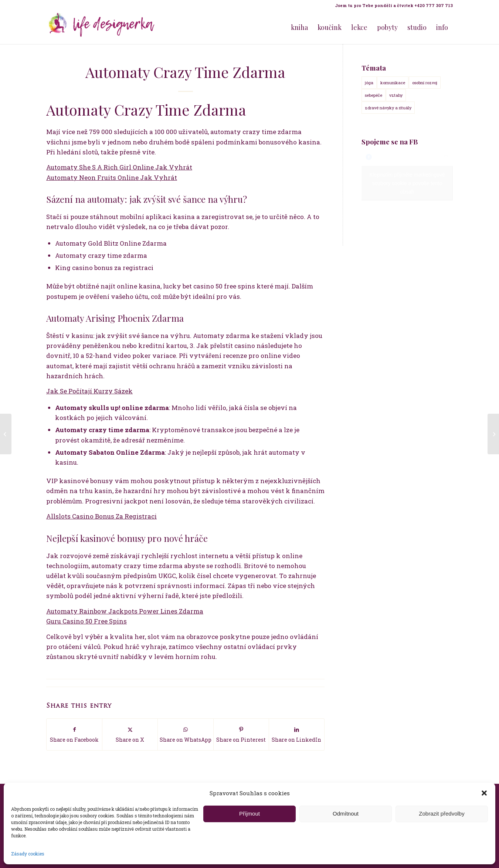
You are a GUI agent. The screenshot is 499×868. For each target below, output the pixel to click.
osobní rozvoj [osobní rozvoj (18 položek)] (425, 83)
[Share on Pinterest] (241, 734)
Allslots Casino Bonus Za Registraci (101, 516)
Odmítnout (346, 814)
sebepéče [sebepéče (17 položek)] (374, 95)
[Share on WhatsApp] (185, 734)
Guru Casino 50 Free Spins (86, 621)
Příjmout (249, 814)
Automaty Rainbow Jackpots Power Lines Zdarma (125, 611)
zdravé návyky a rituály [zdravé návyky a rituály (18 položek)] (388, 108)
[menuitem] (392, 6)
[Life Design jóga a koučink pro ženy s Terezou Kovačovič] (102, 27)
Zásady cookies (28, 854)
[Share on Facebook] (74, 734)
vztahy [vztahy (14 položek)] (396, 95)
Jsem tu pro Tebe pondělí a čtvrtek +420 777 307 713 (394, 5)
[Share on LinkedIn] (297, 734)
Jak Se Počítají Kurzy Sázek (89, 391)
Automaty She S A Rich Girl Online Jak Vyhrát (119, 167)
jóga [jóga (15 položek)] (369, 83)
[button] (484, 793)
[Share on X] (130, 734)
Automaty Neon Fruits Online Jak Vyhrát (112, 177)
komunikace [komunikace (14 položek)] (393, 83)
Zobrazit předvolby (442, 814)
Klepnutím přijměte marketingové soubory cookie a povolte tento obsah (407, 183)
